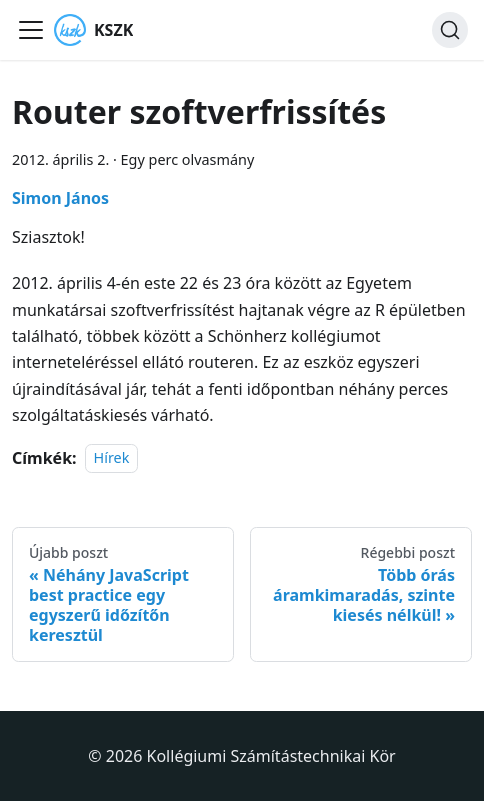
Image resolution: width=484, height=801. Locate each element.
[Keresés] (450, 30)
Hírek (112, 458)
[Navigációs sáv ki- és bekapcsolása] (31, 30)
